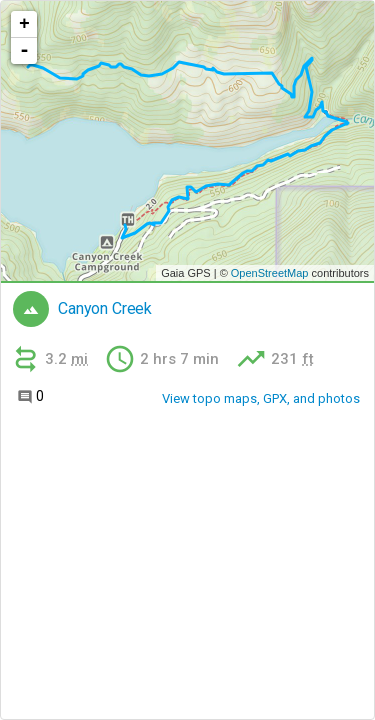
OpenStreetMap (270, 273)
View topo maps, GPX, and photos (261, 398)
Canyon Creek (105, 309)
